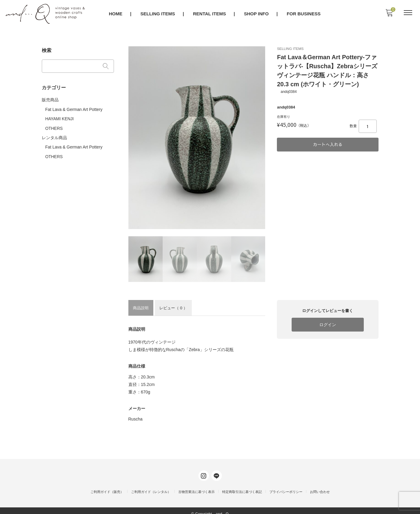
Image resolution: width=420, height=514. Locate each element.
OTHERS (54, 125)
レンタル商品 (54, 135)
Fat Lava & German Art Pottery (74, 107)
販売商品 (50, 98)
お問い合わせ (320, 486)
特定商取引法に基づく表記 (242, 486)
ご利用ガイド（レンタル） (151, 486)
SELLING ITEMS (158, 14)
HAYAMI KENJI (60, 116)
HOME (116, 14)
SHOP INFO (257, 14)
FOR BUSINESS (304, 14)
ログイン (328, 324)
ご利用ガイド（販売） (107, 486)
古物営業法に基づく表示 (196, 486)
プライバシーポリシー (286, 486)
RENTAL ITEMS (210, 14)
